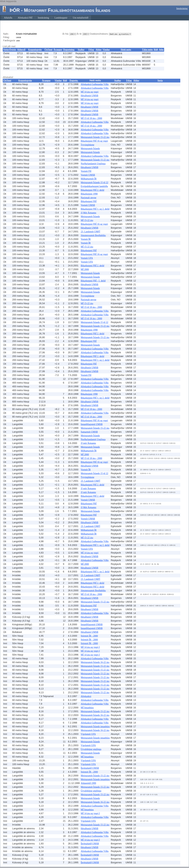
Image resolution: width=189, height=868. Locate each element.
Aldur (99, 50)
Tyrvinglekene (87, 145)
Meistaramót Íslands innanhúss (95, 727)
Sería (160, 81)
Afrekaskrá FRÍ (25, 18)
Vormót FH (86, 171)
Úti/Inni (48, 50)
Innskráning (182, 8)
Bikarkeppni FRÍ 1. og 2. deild (95, 209)
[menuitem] (8, 18)
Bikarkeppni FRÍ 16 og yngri (94, 141)
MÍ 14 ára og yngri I (90, 647)
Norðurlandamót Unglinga (93, 164)
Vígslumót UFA (88, 734)
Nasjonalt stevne (88, 198)
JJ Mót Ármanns (88, 213)
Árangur (58, 50)
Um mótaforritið (80, 18)
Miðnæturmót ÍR (89, 179)
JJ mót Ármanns (88, 443)
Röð (156, 50)
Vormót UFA (87, 258)
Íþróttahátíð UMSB (90, 768)
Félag (91, 50)
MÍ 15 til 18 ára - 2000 (91, 118)
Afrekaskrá (86, 696)
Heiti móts (126, 50)
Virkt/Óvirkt (10, 50)
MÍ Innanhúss (87, 708)
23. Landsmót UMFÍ (90, 232)
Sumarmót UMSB (89, 432)
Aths (161, 50)
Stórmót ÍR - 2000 (89, 636)
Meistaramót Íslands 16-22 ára (95, 662)
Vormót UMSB (88, 175)
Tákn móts (147, 50)
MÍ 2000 (85, 269)
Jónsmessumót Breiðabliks (93, 235)
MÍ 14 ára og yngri (90, 92)
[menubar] (46, 18)
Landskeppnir (61, 18)
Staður (81, 50)
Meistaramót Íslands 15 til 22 (94, 183)
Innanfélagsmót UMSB (92, 424)
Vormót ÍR (86, 239)
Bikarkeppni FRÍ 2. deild (92, 190)
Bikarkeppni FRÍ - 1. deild (93, 281)
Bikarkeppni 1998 (89, 194)
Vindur (106, 50)
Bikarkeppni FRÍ (89, 201)
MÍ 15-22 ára (87, 220)
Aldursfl (21, 50)
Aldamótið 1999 (88, 783)
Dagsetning (69, 50)
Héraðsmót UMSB (89, 96)
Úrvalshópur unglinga (91, 749)
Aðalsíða (8, 18)
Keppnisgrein (35, 50)
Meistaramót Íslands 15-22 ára (95, 137)
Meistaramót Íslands (90, 149)
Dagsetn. (74, 81)
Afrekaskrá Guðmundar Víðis (95, 84)
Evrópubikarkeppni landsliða (94, 186)
